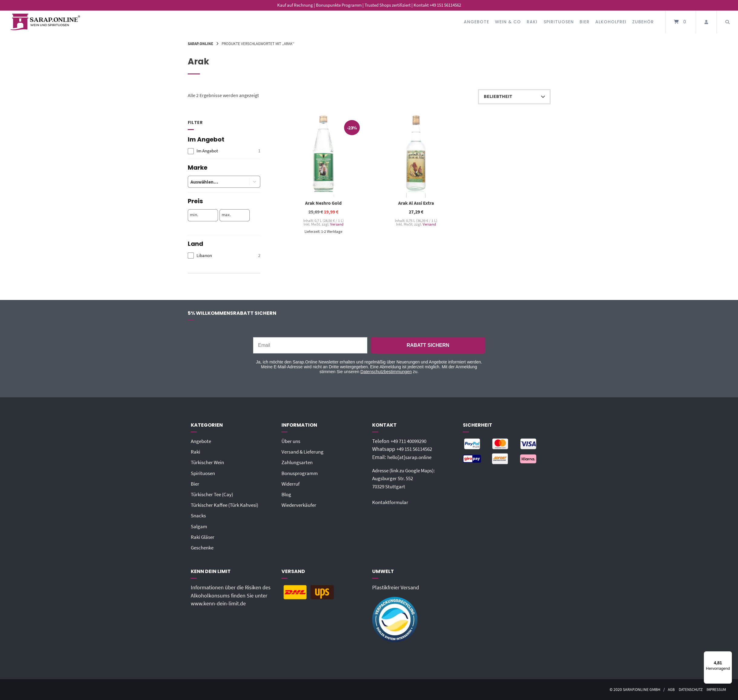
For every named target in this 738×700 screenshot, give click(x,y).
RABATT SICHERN (428, 345)
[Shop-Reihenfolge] (514, 97)
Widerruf (291, 484)
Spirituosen (559, 22)
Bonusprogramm (301, 473)
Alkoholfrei (611, 22)
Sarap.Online (200, 44)
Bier (585, 22)
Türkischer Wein (209, 462)
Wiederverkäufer (300, 505)
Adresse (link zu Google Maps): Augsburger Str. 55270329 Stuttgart (407, 479)
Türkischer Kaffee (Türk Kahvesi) (227, 505)
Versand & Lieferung (304, 452)
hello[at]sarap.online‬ (411, 457)
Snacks (199, 516)
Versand (336, 224)
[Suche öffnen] (727, 22)
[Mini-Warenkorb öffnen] (681, 22)
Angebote (476, 22)
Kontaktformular (391, 502)
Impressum (715, 690)
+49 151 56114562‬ (417, 449)
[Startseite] (45, 22)
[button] (255, 182)
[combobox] (214, 182)
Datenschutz (688, 690)
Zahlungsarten (298, 462)
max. (226, 215)
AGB (666, 690)
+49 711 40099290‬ (411, 441)
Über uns (292, 441)
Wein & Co (508, 22)
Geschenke (203, 548)
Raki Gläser (203, 537)
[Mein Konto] (706, 22)
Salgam (199, 526)
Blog (287, 494)
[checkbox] (224, 151)
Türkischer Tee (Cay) (214, 494)
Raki (532, 22)
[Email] (310, 345)
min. (194, 215)
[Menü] (728, 655)
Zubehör (643, 22)
